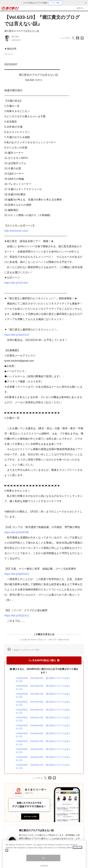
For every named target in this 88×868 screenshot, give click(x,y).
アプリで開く (55, 3)
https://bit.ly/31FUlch (16, 283)
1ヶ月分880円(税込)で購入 (44, 660)
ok (43, 860)
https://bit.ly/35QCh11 (17, 616)
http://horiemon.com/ (16, 231)
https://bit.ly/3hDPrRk (17, 532)
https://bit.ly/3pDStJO (17, 574)
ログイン (80, 8)
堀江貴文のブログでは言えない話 (22, 31)
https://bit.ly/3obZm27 (17, 335)
